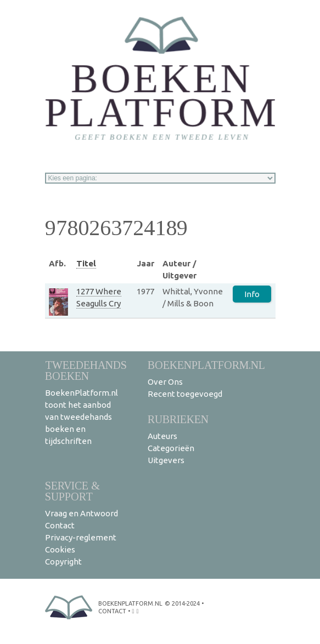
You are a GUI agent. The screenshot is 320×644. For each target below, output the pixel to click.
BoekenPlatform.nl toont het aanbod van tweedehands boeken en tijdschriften (82, 417)
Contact (60, 525)
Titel (86, 263)
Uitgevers (166, 460)
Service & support (72, 491)
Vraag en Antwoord (82, 513)
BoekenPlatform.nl (206, 365)
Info (252, 294)
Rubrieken (178, 419)
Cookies (60, 549)
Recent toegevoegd (185, 394)
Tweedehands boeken (86, 370)
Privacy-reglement (81, 537)
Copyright (63, 562)
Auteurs (162, 436)
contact (112, 611)
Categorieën (171, 448)
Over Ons (165, 382)
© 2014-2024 (182, 603)
